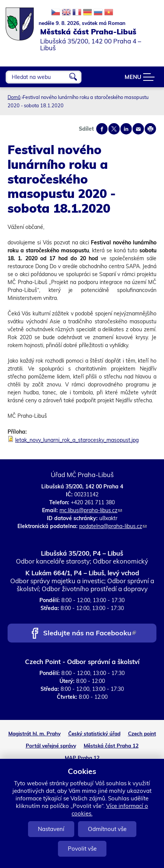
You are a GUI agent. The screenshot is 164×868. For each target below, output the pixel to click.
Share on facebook (102, 129)
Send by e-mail (138, 129)
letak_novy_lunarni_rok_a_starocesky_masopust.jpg (77, 440)
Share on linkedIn (126, 129)
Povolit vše (82, 849)
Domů (14, 97)
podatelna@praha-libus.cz (113, 526)
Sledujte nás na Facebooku (90, 634)
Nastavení (51, 829)
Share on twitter (114, 129)
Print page (150, 129)
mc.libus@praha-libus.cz (91, 510)
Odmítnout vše (107, 829)
